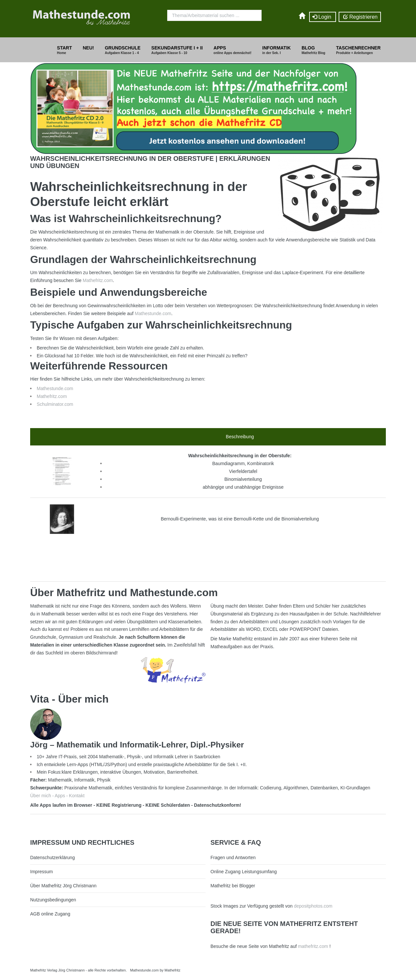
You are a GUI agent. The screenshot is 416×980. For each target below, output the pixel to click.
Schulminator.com (55, 404)
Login (323, 17)
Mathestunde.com (153, 313)
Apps (60, 796)
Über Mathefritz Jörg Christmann (63, 886)
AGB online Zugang (50, 914)
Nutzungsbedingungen (53, 900)
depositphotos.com (313, 906)
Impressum (41, 872)
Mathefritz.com (98, 280)
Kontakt (77, 796)
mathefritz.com (313, 946)
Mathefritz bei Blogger (233, 886)
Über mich (41, 796)
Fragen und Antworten (233, 857)
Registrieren (360, 17)
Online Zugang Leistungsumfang (244, 872)
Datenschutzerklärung (52, 857)
